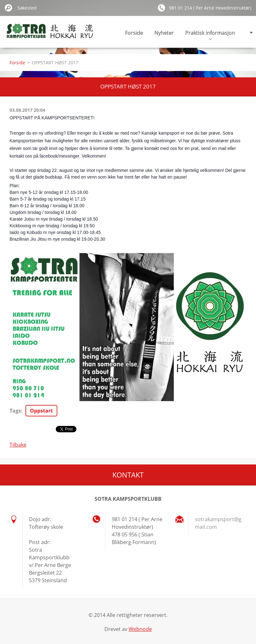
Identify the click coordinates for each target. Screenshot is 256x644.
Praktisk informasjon (210, 35)
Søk (9, 8)
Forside (134, 33)
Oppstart (41, 411)
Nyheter (164, 33)
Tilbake (18, 445)
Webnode (140, 629)
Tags (15, 411)
